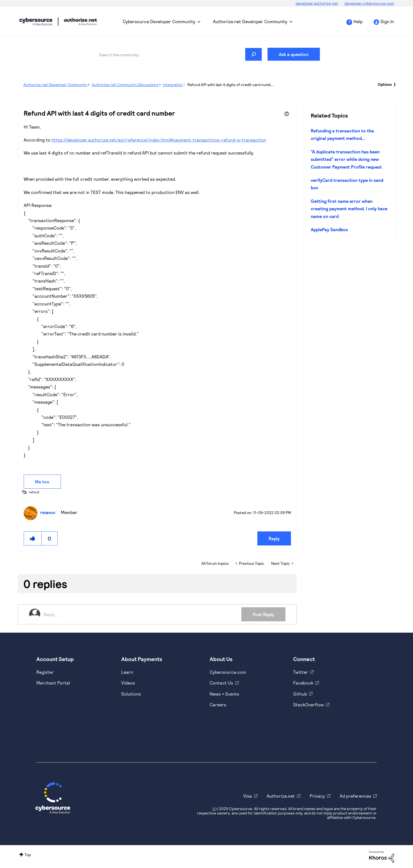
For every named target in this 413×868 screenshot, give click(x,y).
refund (34, 492)
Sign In (387, 21)
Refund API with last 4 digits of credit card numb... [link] (231, 85)
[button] (33, 538)
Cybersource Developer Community (36, 22)
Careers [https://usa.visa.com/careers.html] (218, 705)
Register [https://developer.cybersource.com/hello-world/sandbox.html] (45, 672)
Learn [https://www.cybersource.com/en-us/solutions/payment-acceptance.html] (127, 672)
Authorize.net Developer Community (250, 21)
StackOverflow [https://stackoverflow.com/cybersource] (308, 705)
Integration (173, 85)
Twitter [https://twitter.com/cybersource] (301, 672)
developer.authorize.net (317, 3)
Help (358, 21)
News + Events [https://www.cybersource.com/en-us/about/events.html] (224, 694)
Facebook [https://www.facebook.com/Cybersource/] (303, 683)
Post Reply (263, 614)
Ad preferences (355, 796)
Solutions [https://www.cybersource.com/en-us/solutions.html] (131, 694)
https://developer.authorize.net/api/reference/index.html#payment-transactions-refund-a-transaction (159, 140)
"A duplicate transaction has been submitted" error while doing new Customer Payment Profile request (346, 159)
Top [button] (28, 855)
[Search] (178, 54)
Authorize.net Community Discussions (125, 85)
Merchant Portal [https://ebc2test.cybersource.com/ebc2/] (53, 683)
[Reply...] (143, 614)
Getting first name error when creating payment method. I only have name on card (349, 209)
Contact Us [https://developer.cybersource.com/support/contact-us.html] (221, 683)
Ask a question (294, 54)
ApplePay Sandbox (329, 229)
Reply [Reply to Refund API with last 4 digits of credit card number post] (274, 538)
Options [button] (385, 84)
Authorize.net (281, 796)
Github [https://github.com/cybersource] (300, 694)
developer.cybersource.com (369, 3)
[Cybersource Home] (53, 798)
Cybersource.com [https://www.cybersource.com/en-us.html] (228, 672)
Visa (248, 796)
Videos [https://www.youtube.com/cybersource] (128, 683)
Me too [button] (42, 482)
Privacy (317, 796)
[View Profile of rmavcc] (49, 512)
